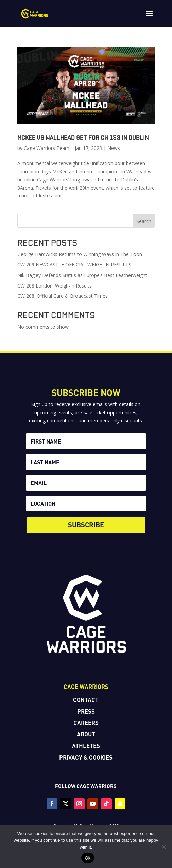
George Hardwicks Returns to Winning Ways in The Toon (80, 254)
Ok (88, 858)
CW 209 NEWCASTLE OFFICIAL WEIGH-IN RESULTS (74, 265)
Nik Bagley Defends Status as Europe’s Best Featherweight (82, 275)
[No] (164, 847)
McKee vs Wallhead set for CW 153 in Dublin (83, 137)
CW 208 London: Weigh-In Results (55, 286)
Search (144, 221)
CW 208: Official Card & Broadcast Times (63, 296)
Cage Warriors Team (47, 148)
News (114, 148)
